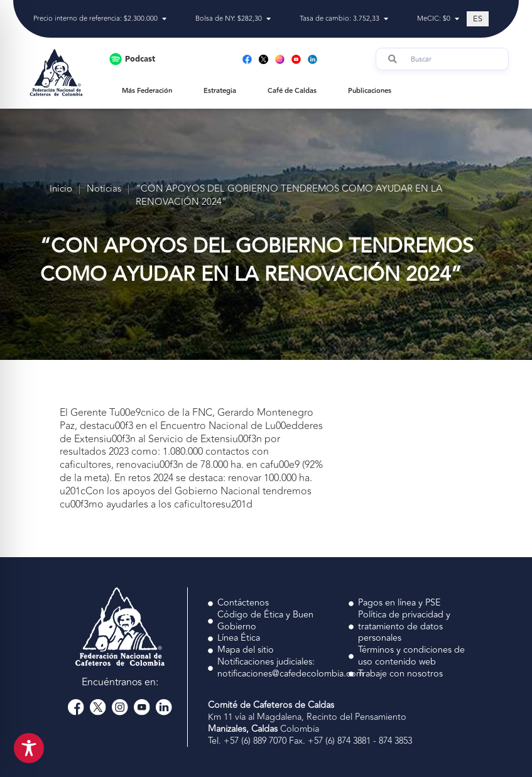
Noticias (104, 189)
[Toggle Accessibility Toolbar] (29, 748)
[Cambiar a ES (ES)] (478, 19)
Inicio (61, 189)
